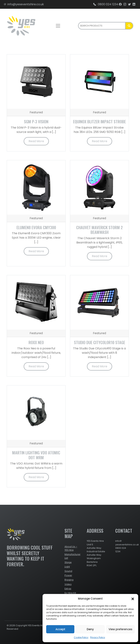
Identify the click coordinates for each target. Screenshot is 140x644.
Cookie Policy (81, 637)
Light (67, 567)
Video (68, 584)
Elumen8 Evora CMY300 (36, 227)
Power (68, 575)
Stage (68, 562)
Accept (60, 629)
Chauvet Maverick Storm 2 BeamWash (99, 230)
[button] (133, 599)
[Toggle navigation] (58, 26)
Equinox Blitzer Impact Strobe (99, 121)
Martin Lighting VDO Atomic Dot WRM (36, 455)
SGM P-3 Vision (36, 121)
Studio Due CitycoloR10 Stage (100, 342)
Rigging (69, 580)
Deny (90, 629)
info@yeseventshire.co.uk (24, 4)
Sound (68, 571)
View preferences (120, 629)
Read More (36, 141)
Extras (68, 589)
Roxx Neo (36, 342)
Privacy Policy (98, 637)
